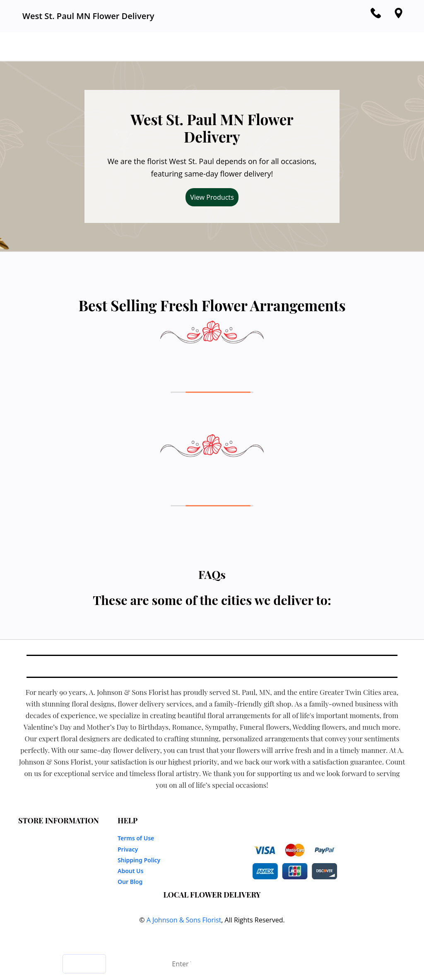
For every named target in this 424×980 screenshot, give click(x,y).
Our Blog (130, 882)
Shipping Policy (139, 860)
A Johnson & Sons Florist (184, 920)
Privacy (128, 849)
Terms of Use (136, 838)
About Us (130, 871)
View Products (212, 197)
